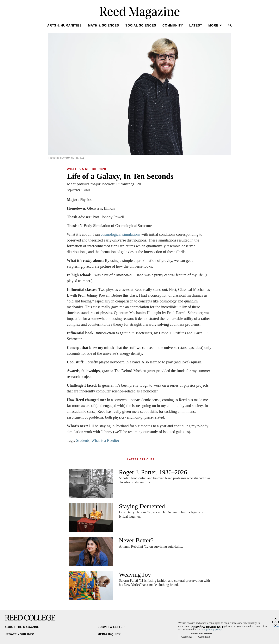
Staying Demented (142, 506)
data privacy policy (211, 629)
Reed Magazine (140, 13)
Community (173, 25)
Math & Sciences (103, 25)
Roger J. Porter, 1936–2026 (153, 472)
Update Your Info (20, 634)
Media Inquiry (109, 634)
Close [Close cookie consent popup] (277, 626)
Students (83, 440)
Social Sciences (141, 25)
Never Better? (136, 540)
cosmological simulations (121, 234)
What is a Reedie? (105, 440)
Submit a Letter (111, 627)
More (215, 25)
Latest (196, 25)
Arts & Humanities (65, 25)
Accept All (187, 637)
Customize (204, 637)
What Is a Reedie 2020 (86, 169)
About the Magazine (22, 627)
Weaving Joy (135, 575)
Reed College (30, 618)
